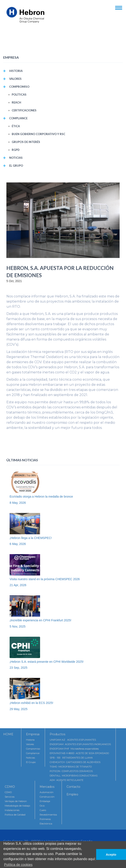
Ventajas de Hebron (16, 801)
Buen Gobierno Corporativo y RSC (38, 134)
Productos (57, 734)
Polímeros (45, 819)
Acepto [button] (111, 855)
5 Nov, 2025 (17, 626)
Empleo (72, 794)
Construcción (47, 797)
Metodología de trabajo (17, 806)
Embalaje (45, 801)
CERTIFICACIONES (24, 110)
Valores (30, 744)
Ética (16, 126)
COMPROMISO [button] (19, 87)
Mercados (47, 787)
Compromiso (33, 749)
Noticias (16, 158)
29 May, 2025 (19, 709)
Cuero (43, 810)
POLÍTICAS (19, 95)
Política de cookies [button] (18, 865)
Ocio (42, 806)
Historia (16, 71)
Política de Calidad (15, 815)
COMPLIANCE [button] (18, 118)
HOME (8, 734)
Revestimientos (48, 815)
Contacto (73, 787)
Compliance (33, 753)
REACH (16, 102)
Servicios (10, 797)
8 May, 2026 (18, 503)
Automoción (47, 792)
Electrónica (46, 824)
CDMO (10, 787)
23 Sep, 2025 (18, 668)
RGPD (16, 150)
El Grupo (16, 166)
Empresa (33, 734)
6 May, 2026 (18, 544)
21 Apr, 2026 (18, 585)
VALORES (15, 79)
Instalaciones (12, 810)
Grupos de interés (26, 142)
